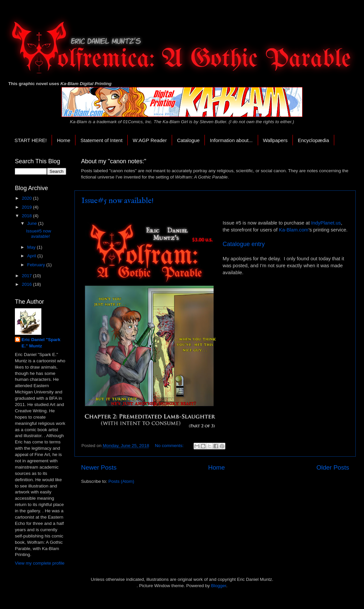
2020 (27, 198)
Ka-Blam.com (294, 230)
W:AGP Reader (150, 140)
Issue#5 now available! (117, 201)
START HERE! (31, 140)
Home (64, 140)
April (32, 256)
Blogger (219, 586)
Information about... (231, 140)
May (32, 247)
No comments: (170, 446)
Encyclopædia (313, 140)
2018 (27, 216)
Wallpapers (275, 140)
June (33, 223)
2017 (27, 276)
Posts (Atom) (121, 481)
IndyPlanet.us (326, 223)
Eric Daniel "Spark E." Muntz (41, 343)
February (37, 265)
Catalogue (188, 140)
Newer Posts (99, 467)
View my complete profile (40, 563)
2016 (27, 284)
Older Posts (333, 467)
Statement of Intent (101, 140)
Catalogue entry (244, 244)
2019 (27, 207)
